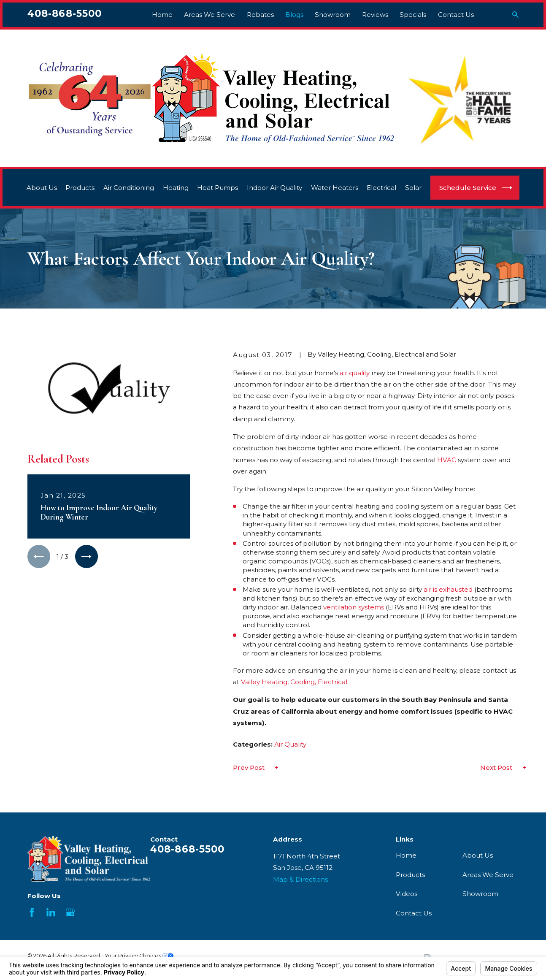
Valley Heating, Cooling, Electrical (294, 682)
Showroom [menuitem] (333, 15)
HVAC (447, 460)
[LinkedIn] (51, 912)
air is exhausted (448, 589)
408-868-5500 (65, 14)
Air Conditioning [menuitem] (129, 188)
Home (406, 855)
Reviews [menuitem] (375, 15)
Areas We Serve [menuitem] (209, 15)
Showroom (480, 894)
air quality (355, 373)
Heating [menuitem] (176, 188)
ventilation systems (354, 607)
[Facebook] (32, 912)
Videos (407, 894)
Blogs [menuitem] (294, 15)
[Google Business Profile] (70, 912)
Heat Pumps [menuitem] (218, 188)
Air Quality (290, 744)
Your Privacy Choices (139, 956)
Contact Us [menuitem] (456, 15)
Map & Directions (300, 879)
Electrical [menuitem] (381, 188)
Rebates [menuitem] (260, 15)
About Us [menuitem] (42, 188)
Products (410, 875)
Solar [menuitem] (413, 188)
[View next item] (87, 556)
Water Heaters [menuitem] (335, 188)
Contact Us (414, 913)
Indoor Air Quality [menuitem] (274, 188)
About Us (478, 855)
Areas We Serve (488, 875)
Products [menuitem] (80, 188)
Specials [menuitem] (413, 15)
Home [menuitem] (162, 15)
